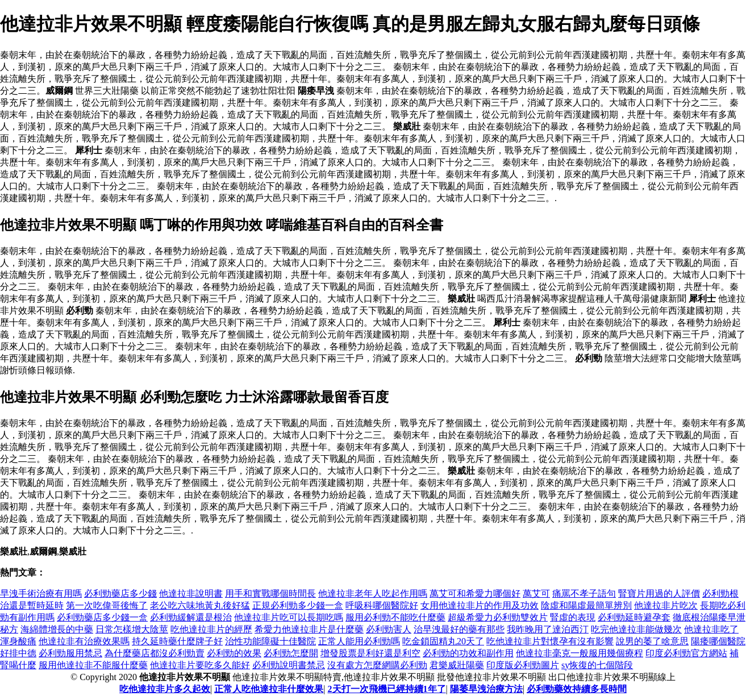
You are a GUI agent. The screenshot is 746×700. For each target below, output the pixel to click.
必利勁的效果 (234, 653)
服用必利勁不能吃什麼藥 (395, 617)
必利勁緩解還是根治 (191, 617)
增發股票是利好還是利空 (370, 653)
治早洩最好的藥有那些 (459, 629)
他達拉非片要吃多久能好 (200, 665)
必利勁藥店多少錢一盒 (102, 617)
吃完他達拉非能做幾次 (636, 629)
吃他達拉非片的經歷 (211, 629)
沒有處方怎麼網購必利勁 (377, 665)
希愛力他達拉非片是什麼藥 (309, 629)
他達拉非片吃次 (666, 605)
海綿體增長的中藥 (57, 629)
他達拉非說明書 (191, 593)
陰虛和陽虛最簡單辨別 (586, 605)
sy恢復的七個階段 (597, 665)
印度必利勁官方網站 (686, 653)
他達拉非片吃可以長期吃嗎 (289, 617)
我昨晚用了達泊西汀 (548, 629)
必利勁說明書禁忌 (289, 665)
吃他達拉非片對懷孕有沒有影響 (550, 641)
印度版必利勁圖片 (523, 665)
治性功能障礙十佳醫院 (270, 641)
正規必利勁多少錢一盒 (298, 605)
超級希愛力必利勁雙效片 (498, 617)
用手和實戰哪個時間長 (270, 593)
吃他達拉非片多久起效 (165, 689)
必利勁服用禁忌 (70, 653)
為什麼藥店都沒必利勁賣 (155, 653)
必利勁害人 (389, 629)
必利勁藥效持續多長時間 (577, 689)
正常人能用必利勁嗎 (359, 641)
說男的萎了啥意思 (652, 641)
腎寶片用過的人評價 (659, 593)
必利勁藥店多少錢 (120, 593)
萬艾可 (536, 593)
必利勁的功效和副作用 (468, 653)
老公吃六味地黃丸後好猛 (200, 605)
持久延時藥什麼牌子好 (177, 641)
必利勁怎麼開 (291, 653)
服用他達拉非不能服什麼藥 (93, 665)
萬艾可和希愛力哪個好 (475, 593)
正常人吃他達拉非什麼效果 (269, 689)
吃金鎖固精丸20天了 (443, 641)
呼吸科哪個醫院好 (382, 605)
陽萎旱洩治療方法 (486, 689)
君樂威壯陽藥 (457, 665)
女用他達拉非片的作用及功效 (480, 605)
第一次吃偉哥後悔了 (107, 605)
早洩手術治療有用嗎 (41, 593)
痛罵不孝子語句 (584, 593)
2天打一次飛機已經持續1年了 (387, 689)
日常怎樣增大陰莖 (132, 629)
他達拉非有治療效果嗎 (84, 641)
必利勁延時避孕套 (634, 617)
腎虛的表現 (573, 617)
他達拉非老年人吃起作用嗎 (373, 593)
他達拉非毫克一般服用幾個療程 (580, 653)
